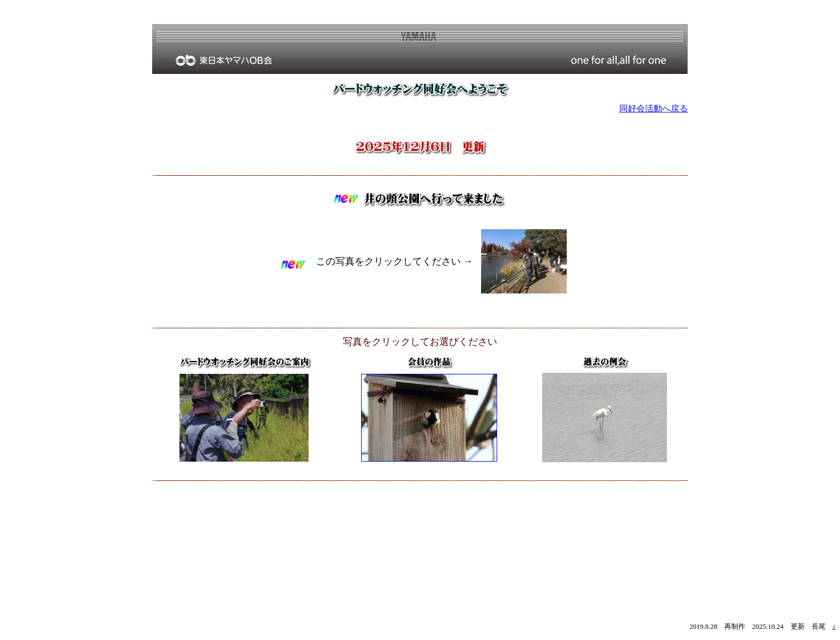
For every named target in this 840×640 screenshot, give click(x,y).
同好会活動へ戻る (654, 108)
